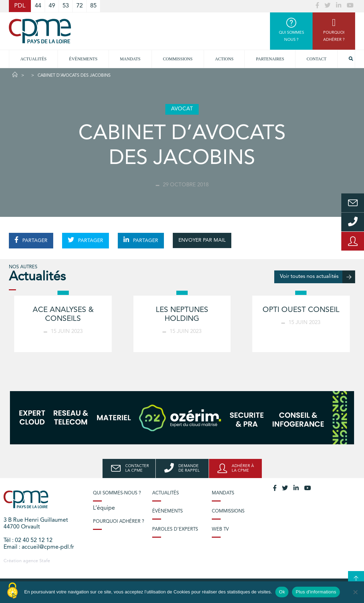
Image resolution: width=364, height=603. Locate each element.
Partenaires (270, 59)
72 (79, 6)
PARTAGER (31, 240)
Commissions (228, 511)
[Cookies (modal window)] (12, 591)
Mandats (130, 59)
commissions (178, 59)
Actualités (33, 59)
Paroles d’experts (175, 529)
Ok (282, 592)
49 (52, 6)
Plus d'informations (316, 592)
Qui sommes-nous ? (117, 493)
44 (38, 6)
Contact (316, 59)
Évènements (83, 59)
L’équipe (104, 508)
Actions (224, 59)
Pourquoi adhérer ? (118, 522)
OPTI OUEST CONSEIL (301, 310)
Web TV (220, 529)
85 (93, 6)
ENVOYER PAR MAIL (202, 240)
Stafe (45, 561)
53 (66, 6)
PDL (20, 6)
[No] (355, 592)
